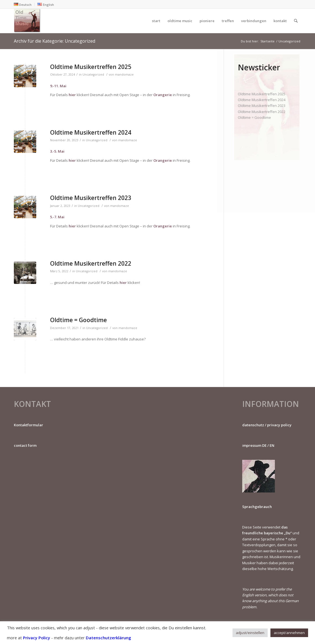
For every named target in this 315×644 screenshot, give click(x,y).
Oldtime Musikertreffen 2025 (91, 67)
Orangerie (163, 95)
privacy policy (279, 425)
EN (272, 445)
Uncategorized (93, 75)
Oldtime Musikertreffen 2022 (91, 263)
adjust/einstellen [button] (250, 633)
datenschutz (253, 425)
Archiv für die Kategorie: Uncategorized (55, 41)
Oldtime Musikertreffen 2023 (91, 198)
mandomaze (124, 75)
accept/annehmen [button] (289, 633)
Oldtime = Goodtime (78, 320)
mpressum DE (255, 445)
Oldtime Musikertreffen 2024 (91, 132)
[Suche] (296, 21)
